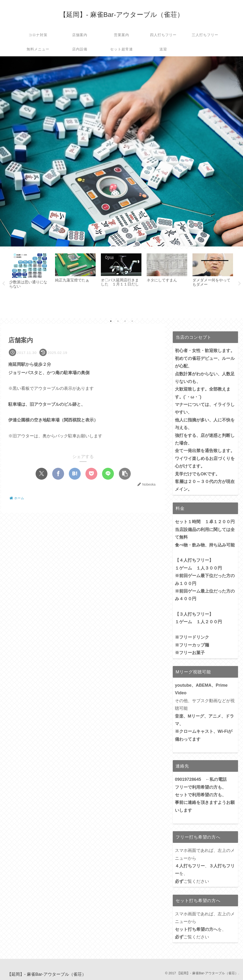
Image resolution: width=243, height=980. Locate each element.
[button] (125, 474)
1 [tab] (111, 321)
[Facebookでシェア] (58, 474)
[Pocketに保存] (91, 474)
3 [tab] (125, 321)
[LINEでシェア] (108, 474)
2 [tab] (118, 321)
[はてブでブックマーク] (75, 474)
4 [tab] (132, 321)
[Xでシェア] (42, 474)
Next (239, 284)
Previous (4, 284)
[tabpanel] (30, 283)
